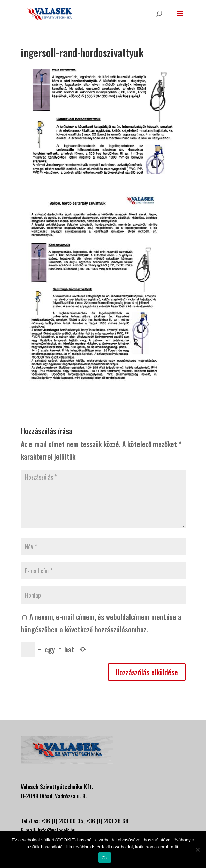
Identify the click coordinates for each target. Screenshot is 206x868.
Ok (105, 858)
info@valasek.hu (57, 830)
